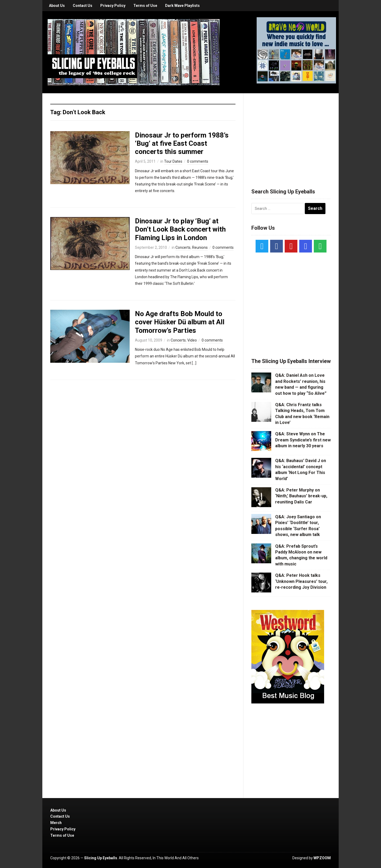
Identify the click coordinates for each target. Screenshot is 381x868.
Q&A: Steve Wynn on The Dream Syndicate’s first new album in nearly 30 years (303, 440)
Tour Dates (173, 161)
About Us (57, 6)
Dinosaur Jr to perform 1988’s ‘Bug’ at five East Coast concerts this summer (182, 143)
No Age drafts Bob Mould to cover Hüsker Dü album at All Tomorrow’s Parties (180, 322)
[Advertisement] (291, 134)
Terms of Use (145, 6)
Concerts (183, 247)
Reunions (200, 247)
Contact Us (83, 6)
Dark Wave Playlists (182, 6)
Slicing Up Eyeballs (101, 858)
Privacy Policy (113, 6)
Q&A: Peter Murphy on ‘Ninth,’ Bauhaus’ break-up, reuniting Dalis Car (301, 496)
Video (192, 340)
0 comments (198, 161)
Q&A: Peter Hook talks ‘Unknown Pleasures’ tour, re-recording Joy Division (301, 581)
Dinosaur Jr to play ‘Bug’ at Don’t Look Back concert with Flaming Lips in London (180, 229)
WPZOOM (322, 858)
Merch (56, 823)
